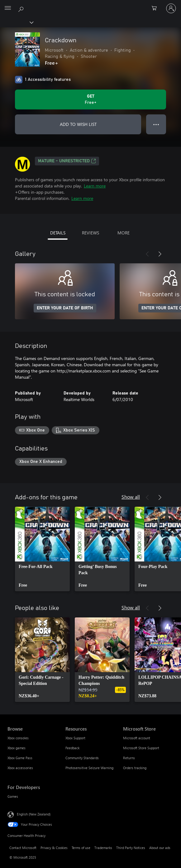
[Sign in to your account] (171, 8)
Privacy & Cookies (54, 848)
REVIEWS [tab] (90, 233)
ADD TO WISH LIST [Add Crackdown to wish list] (78, 124)
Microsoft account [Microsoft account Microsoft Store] (137, 738)
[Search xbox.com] (22, 8)
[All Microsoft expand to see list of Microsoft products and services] (8, 8)
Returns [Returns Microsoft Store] (129, 758)
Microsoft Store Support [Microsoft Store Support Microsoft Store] (141, 748)
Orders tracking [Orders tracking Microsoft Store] (135, 768)
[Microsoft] (90, 5)
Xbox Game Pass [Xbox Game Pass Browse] (20, 758)
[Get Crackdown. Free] (90, 99)
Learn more (95, 186)
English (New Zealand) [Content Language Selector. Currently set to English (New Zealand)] (34, 814)
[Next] (160, 254)
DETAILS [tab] (58, 233)
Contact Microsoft (23, 848)
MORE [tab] (124, 233)
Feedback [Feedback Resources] (72, 748)
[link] (42, 549)
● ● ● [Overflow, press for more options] (156, 124)
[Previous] (147, 254)
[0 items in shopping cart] (156, 8)
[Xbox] (16, 22)
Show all (131, 497)
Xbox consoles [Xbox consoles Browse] (18, 738)
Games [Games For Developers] (13, 796)
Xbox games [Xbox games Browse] (17, 748)
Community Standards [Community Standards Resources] (82, 758)
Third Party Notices (131, 848)
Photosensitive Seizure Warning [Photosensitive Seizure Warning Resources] (89, 768)
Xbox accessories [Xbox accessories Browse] (20, 768)
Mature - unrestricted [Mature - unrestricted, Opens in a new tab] (67, 161)
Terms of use (81, 848)
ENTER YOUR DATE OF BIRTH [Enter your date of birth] (65, 308)
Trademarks (103, 848)
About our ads (160, 848)
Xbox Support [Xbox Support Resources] (75, 738)
